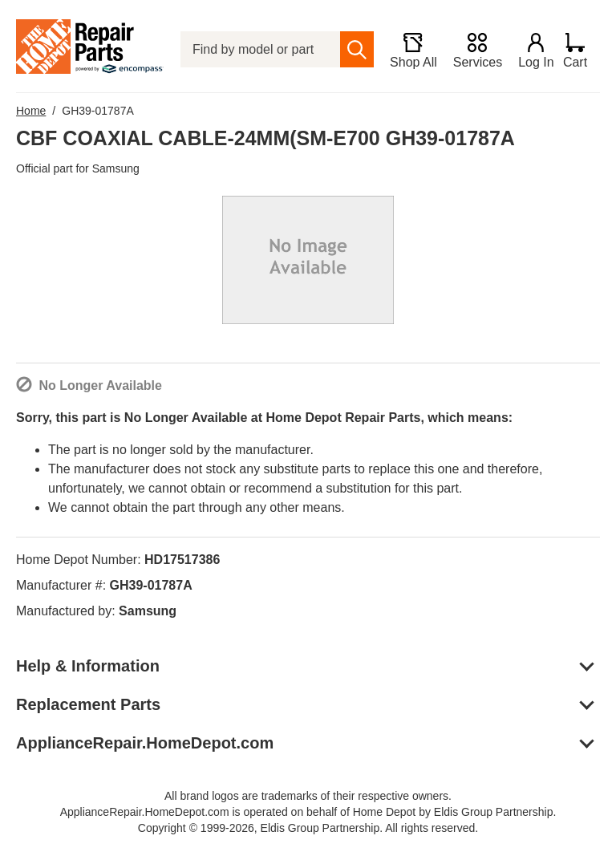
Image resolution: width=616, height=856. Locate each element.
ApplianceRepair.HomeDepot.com (145, 743)
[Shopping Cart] (581, 50)
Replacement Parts (88, 704)
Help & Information (88, 666)
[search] (350, 49)
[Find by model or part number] (257, 49)
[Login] (529, 50)
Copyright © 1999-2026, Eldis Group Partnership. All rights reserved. (308, 828)
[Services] (470, 50)
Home (31, 111)
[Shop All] (405, 50)
